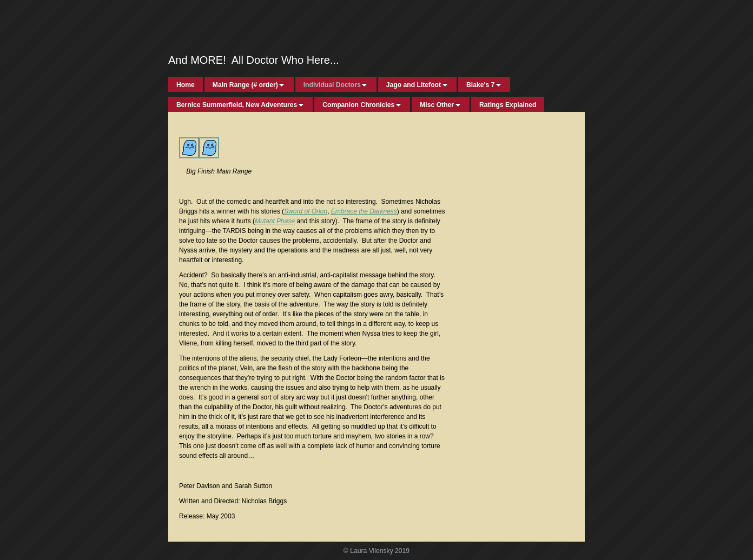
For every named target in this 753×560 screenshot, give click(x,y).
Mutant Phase (275, 221)
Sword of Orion (306, 211)
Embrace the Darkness (364, 211)
